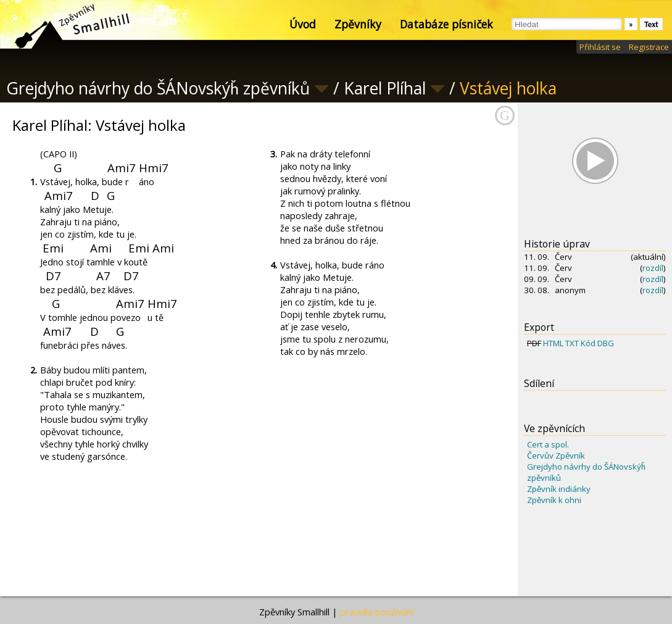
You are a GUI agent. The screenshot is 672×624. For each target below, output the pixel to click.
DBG (606, 343)
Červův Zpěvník (556, 456)
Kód (588, 343)
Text (651, 24)
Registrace (649, 47)
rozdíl (653, 268)
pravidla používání (377, 612)
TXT (572, 343)
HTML (553, 343)
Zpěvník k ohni (554, 500)
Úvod (303, 24)
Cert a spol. (548, 444)
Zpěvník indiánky (559, 489)
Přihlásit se (600, 47)
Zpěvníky (358, 24)
